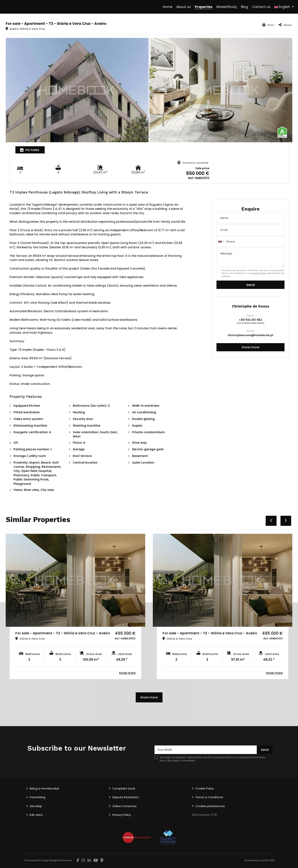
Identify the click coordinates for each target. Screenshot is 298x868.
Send (250, 285)
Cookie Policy (204, 788)
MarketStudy (227, 7)
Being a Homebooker (44, 788)
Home (168, 7)
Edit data (36, 815)
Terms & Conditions (209, 797)
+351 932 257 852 (250, 320)
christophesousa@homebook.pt (250, 335)
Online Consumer (124, 806)
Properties (204, 7)
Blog (245, 7)
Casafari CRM (267, 860)
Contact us (261, 7)
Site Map (36, 806)
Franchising (37, 797)
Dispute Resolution (126, 797)
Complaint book (124, 788)
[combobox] (250, 242)
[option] (75, 605)
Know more (251, 347)
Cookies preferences (210, 806)
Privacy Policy (259, 273)
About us (184, 7)
